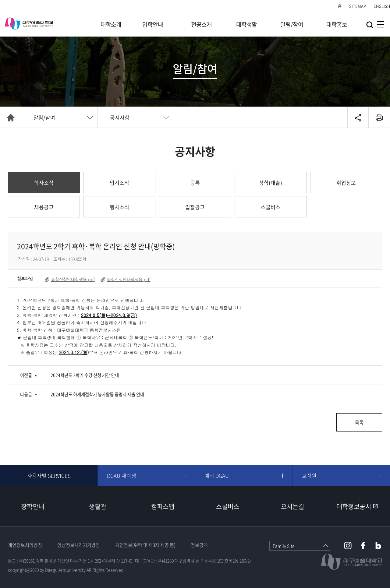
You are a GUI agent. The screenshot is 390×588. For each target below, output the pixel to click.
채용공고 (44, 207)
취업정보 (346, 183)
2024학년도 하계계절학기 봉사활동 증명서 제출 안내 (97, 394)
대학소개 (111, 24)
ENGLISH (382, 6)
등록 (195, 183)
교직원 (309, 475)
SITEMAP (358, 6)
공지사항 (120, 117)
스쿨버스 (271, 207)
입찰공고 (195, 207)
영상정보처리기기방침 (79, 545)
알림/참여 (292, 24)
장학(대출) (271, 183)
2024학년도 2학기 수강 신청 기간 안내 (85, 375)
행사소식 (119, 207)
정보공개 (199, 545)
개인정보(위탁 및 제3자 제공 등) (145, 545)
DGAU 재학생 (122, 475)
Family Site (284, 546)
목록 (359, 422)
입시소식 (119, 183)
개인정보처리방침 (25, 545)
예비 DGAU (217, 475)
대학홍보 (337, 24)
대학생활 (246, 24)
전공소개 (201, 24)
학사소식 (44, 183)
